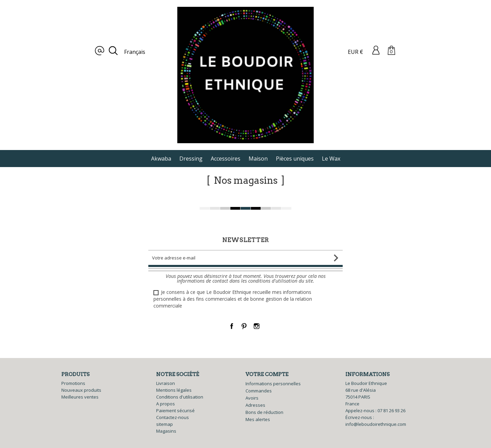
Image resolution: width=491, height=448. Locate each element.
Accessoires (226, 159)
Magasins (166, 431)
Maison (258, 159)
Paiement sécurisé (175, 410)
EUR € (355, 52)
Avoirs (252, 398)
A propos (166, 404)
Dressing (191, 159)
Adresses (255, 405)
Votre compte (267, 374)
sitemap (165, 424)
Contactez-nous (173, 417)
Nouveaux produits (81, 390)
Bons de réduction (264, 412)
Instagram (257, 326)
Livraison (166, 383)
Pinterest (244, 326)
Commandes (259, 391)
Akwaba (161, 159)
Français (135, 52)
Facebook (232, 326)
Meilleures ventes (80, 397)
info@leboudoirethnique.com (376, 424)
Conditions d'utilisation (180, 397)
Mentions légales (174, 390)
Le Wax (331, 159)
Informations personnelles (273, 384)
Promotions (73, 383)
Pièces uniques (295, 159)
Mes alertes (258, 419)
